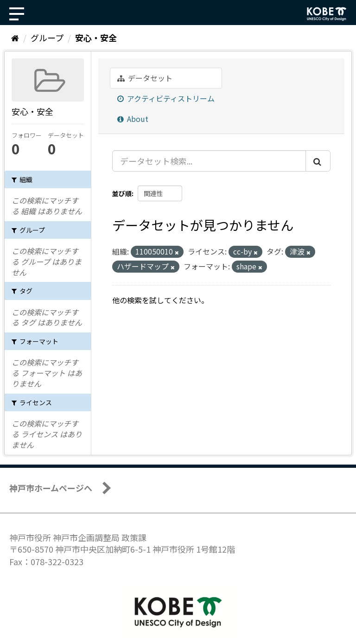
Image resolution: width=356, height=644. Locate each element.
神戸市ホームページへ (51, 488)
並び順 (122, 193)
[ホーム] (15, 38)
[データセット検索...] (209, 161)
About (133, 119)
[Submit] (318, 161)
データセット (145, 78)
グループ (47, 38)
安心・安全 (96, 38)
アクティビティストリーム (166, 98)
